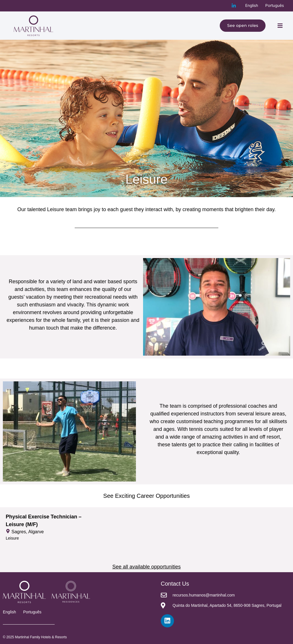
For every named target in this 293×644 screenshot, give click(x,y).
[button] (280, 26)
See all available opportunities (146, 567)
